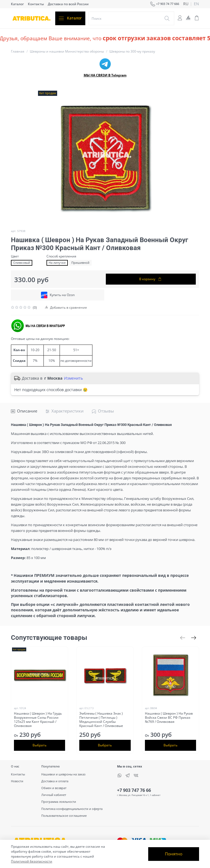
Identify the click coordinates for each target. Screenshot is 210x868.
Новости (17, 781)
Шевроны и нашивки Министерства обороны (67, 51)
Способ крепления (61, 256)
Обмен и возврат (54, 788)
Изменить (73, 378)
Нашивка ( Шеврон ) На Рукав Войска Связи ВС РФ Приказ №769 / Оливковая (169, 717)
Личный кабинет (54, 795)
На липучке (57, 263)
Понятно (174, 854)
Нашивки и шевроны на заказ (63, 774)
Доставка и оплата (55, 781)
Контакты (36, 4)
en (196, 4)
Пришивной (80, 263)
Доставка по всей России (68, 4)
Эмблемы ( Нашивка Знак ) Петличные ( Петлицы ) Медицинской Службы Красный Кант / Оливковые (101, 720)
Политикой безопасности (32, 861)
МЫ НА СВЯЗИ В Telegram (105, 75)
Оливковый (22, 263)
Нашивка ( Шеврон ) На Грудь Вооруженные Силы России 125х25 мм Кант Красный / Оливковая (38, 720)
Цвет (15, 256)
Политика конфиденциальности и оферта (72, 809)
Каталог (17, 4)
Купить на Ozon (58, 295)
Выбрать (40, 745)
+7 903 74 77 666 (165, 4)
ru (186, 4)
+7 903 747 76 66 (134, 790)
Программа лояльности (59, 802)
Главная (18, 51)
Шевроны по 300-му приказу (132, 51)
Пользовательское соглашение (64, 816)
